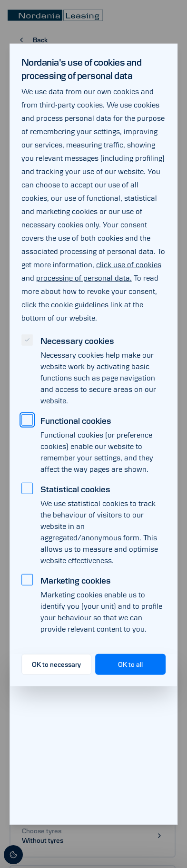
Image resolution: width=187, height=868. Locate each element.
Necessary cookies (77, 341)
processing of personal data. (84, 278)
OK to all (130, 664)
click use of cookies (129, 264)
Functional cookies (76, 420)
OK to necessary (56, 664)
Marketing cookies (76, 580)
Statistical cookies (75, 489)
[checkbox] (27, 340)
